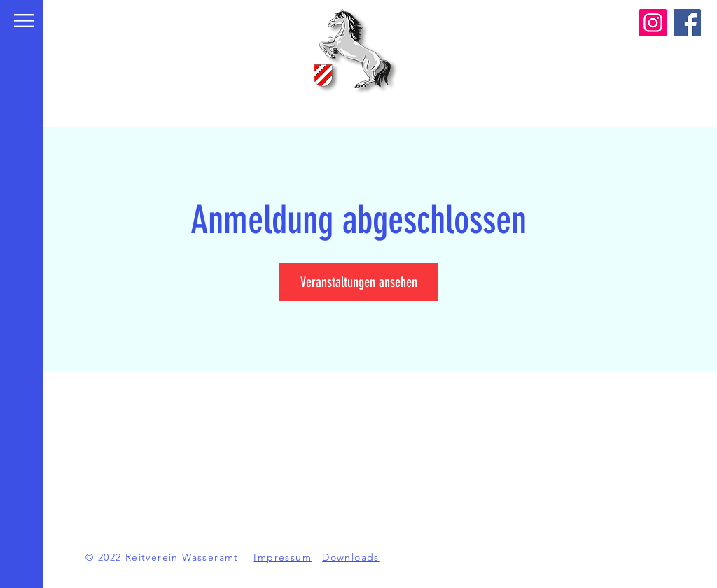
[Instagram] (653, 23)
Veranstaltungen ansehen (359, 282)
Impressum (283, 557)
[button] (24, 21)
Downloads (351, 557)
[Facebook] (687, 23)
